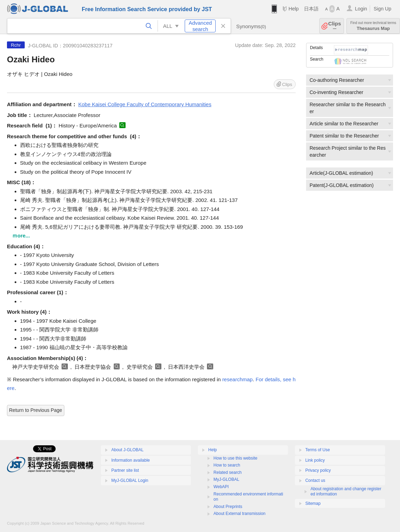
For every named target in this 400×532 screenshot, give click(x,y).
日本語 (311, 9)
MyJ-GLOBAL (226, 479)
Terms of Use (318, 450)
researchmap (238, 379)
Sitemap (313, 503)
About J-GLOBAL (127, 450)
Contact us (315, 480)
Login (361, 9)
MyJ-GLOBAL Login (130, 480)
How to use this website (235, 458)
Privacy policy (318, 470)
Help (293, 9)
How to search (227, 465)
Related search (228, 472)
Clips (335, 26)
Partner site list (125, 470)
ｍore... (21, 236)
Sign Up (382, 9)
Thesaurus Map (373, 26)
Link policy (315, 460)
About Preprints (228, 507)
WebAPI (221, 487)
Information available (131, 460)
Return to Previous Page (36, 410)
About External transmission (239, 514)
